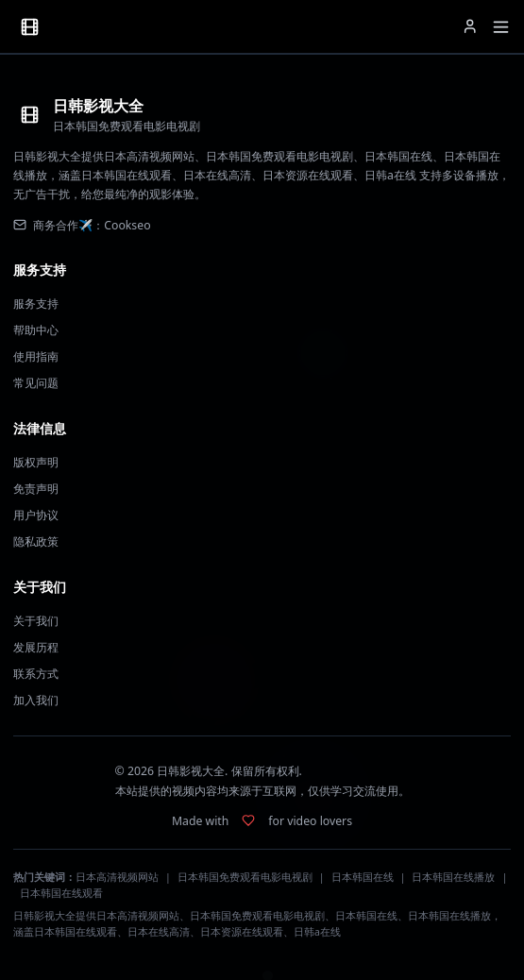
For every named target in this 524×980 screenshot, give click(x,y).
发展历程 (36, 647)
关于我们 (36, 621)
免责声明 (36, 489)
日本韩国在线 (363, 877)
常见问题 (36, 383)
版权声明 (36, 462)
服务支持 (36, 304)
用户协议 (36, 515)
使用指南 (36, 356)
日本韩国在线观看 (61, 893)
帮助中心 (36, 330)
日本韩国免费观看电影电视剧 (245, 877)
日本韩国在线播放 (453, 877)
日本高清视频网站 (117, 877)
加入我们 (36, 700)
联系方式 (36, 674)
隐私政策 (36, 541)
